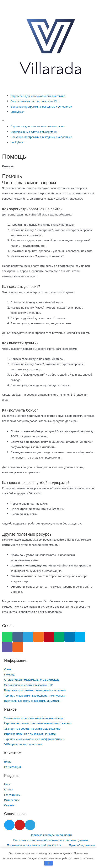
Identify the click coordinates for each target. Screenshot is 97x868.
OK (49, 863)
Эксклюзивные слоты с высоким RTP (35, 101)
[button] (48, 121)
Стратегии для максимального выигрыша (38, 96)
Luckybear (17, 112)
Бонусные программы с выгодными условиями (41, 106)
